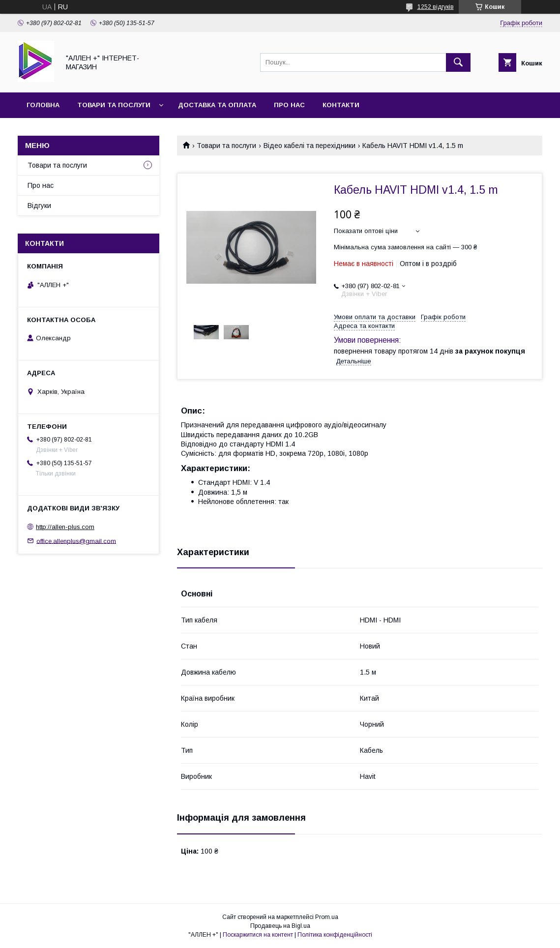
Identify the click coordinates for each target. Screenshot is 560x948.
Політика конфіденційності (335, 935)
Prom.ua (327, 917)
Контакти (341, 105)
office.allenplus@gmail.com (76, 541)
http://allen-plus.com (65, 527)
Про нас (289, 105)
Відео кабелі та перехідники (309, 146)
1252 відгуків (436, 7)
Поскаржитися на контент (258, 935)
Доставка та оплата (217, 105)
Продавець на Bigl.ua (280, 926)
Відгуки (39, 206)
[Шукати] (458, 62)
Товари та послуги (114, 105)
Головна (43, 105)
